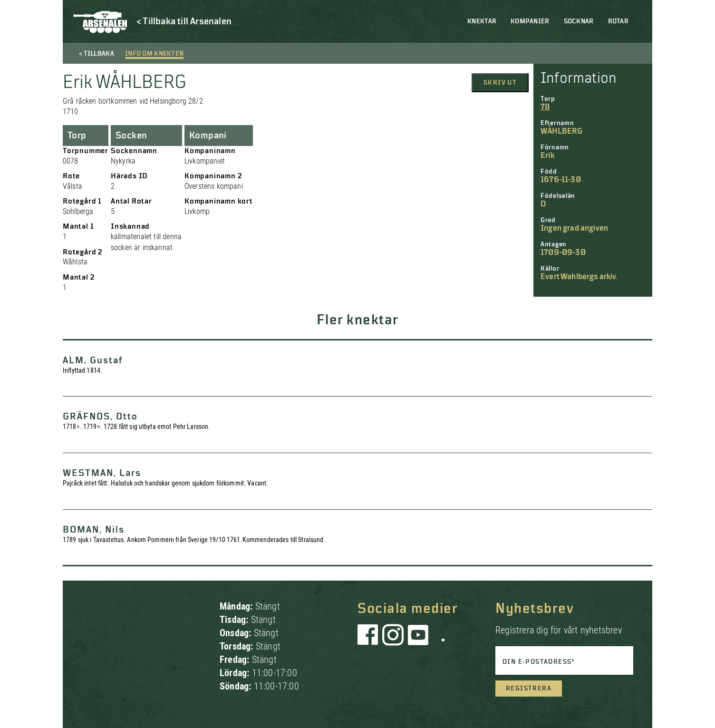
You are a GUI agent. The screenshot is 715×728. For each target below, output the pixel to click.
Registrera (529, 689)
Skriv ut (500, 83)
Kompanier (530, 21)
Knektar (482, 21)
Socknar (579, 21)
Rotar (618, 21)
